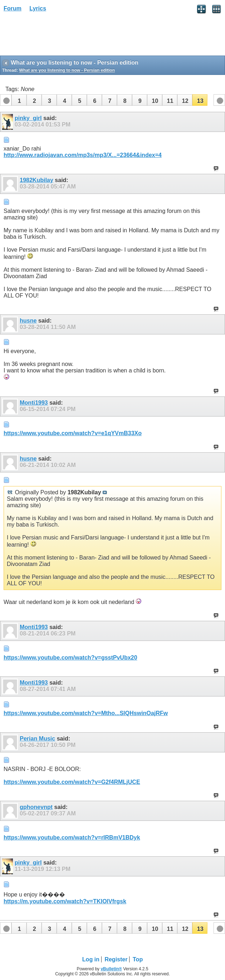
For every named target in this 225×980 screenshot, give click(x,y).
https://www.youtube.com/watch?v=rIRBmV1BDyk (72, 838)
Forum (13, 8)
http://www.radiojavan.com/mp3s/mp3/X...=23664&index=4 (83, 155)
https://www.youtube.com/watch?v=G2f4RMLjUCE (72, 782)
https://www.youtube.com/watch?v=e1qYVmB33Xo (73, 433)
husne (28, 321)
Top (138, 959)
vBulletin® (111, 969)
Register (116, 959)
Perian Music (37, 739)
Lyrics (38, 8)
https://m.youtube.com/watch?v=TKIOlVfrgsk (65, 901)
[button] (19, 100)
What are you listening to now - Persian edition (67, 70)
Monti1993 (34, 403)
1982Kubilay (36, 180)
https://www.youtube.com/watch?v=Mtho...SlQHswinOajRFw (86, 713)
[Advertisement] (57, 36)
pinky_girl (28, 118)
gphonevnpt (36, 807)
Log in (91, 959)
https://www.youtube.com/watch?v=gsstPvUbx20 (70, 658)
